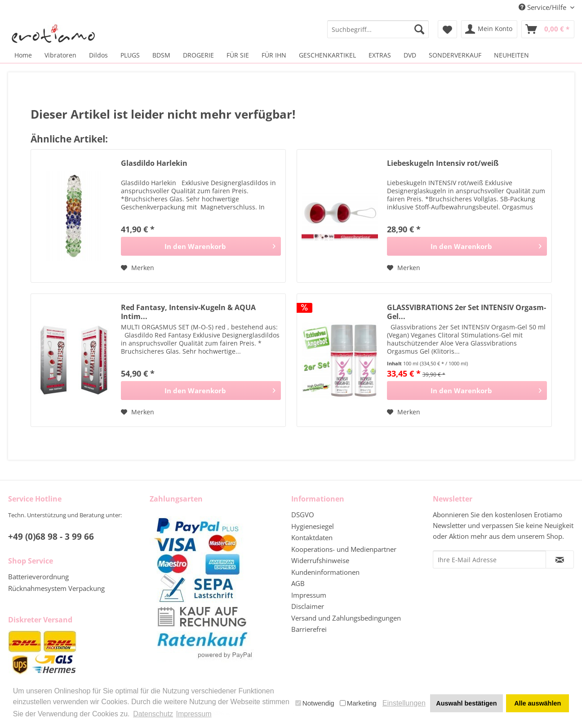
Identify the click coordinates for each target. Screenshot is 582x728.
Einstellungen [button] (404, 703)
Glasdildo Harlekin (154, 163)
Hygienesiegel (313, 526)
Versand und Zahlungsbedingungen (346, 618)
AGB (298, 583)
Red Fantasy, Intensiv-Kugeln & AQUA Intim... (188, 312)
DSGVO (303, 515)
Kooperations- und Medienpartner (344, 549)
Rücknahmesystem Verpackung (56, 588)
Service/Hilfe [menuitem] (543, 7)
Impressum (309, 595)
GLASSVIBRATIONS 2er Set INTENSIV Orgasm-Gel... (466, 312)
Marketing (358, 703)
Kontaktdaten (312, 537)
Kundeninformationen (325, 572)
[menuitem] (378, 29)
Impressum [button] (193, 714)
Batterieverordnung (38, 577)
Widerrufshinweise (320, 560)
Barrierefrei (309, 629)
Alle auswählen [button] (538, 703)
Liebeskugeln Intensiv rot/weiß (443, 163)
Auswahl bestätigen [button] (466, 703)
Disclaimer (308, 606)
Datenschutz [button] (153, 714)
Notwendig (315, 703)
